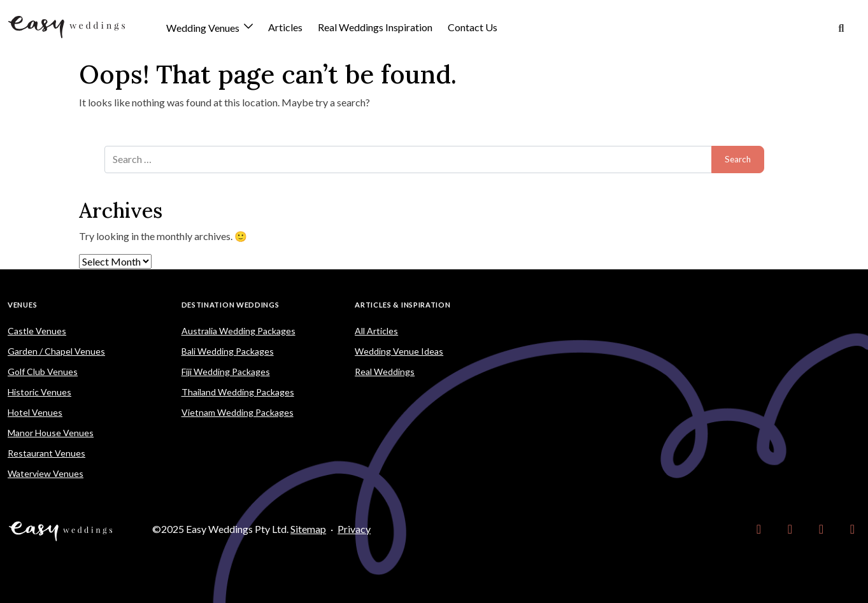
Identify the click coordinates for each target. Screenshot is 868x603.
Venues (22, 305)
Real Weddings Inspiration (375, 27)
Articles (285, 27)
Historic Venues (39, 392)
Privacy (354, 529)
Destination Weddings (231, 305)
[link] (759, 529)
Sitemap (308, 529)
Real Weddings (385, 372)
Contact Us (473, 27)
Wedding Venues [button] (204, 28)
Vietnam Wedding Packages (238, 412)
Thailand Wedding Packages (238, 392)
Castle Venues (37, 331)
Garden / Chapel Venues (56, 351)
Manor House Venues (51, 433)
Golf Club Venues (43, 372)
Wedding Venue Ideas (399, 351)
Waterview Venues (46, 473)
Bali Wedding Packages (228, 351)
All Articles (376, 331)
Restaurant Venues (46, 453)
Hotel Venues (35, 412)
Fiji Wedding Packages (226, 372)
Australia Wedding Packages (238, 331)
